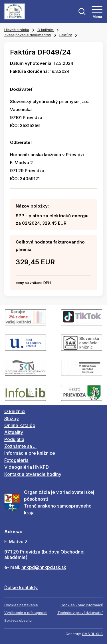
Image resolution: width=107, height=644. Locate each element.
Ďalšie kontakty (21, 587)
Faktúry (66, 35)
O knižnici (46, 30)
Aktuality (14, 432)
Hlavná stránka (17, 30)
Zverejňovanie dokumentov (28, 35)
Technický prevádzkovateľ (80, 613)
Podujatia (14, 439)
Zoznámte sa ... (20, 446)
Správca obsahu (18, 620)
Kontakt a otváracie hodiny (33, 474)
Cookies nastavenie (21, 605)
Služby (12, 418)
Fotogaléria (16, 460)
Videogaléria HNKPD (27, 467)
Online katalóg (20, 425)
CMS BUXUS (92, 634)
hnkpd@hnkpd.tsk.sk (44, 567)
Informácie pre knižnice (30, 453)
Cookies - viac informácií (82, 605)
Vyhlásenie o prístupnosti (26, 613)
